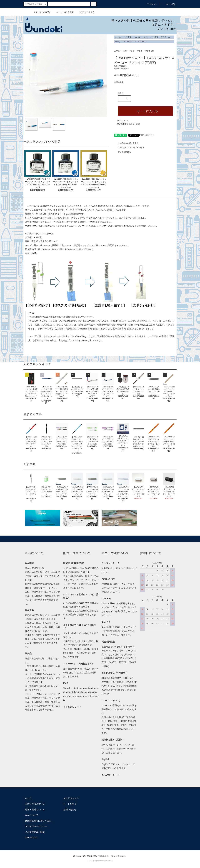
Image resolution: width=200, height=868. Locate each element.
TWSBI (129, 42)
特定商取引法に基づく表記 (128, 124)
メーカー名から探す (63, 12)
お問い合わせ (70, 809)
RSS (27, 838)
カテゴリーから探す (40, 12)
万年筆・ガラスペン (161, 37)
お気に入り (147, 135)
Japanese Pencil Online (103, 861)
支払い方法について (35, 804)
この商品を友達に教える (126, 143)
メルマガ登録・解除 (35, 832)
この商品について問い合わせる (129, 148)
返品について (123, 121)
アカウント (150, 4)
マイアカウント (71, 798)
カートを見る (70, 804)
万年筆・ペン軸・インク (137, 37)
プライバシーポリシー (36, 826)
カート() (169, 4)
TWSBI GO (141, 42)
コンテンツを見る (85, 12)
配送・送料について (35, 809)
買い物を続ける (122, 152)
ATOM (34, 838)
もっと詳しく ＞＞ (72, 707)
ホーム (118, 37)
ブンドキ (91, 861)
